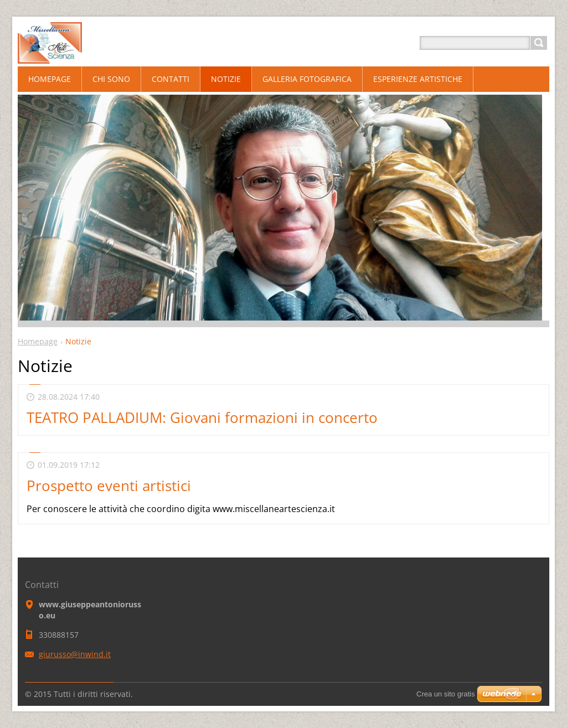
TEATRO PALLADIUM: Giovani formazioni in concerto (202, 417)
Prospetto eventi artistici (109, 486)
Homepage (38, 341)
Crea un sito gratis (446, 694)
